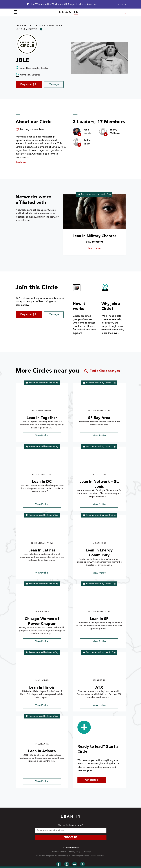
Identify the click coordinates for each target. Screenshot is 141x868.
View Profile (42, 436)
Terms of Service (59, 852)
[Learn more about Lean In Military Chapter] (94, 212)
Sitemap (87, 852)
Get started (92, 780)
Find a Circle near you (102, 371)
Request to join (29, 85)
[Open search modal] (124, 13)
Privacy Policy (75, 852)
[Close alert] (122, 4)
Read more (21, 162)
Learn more (99, 248)
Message (54, 85)
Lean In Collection (97, 856)
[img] (42, 398)
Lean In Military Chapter (94, 236)
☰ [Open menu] (15, 12)
